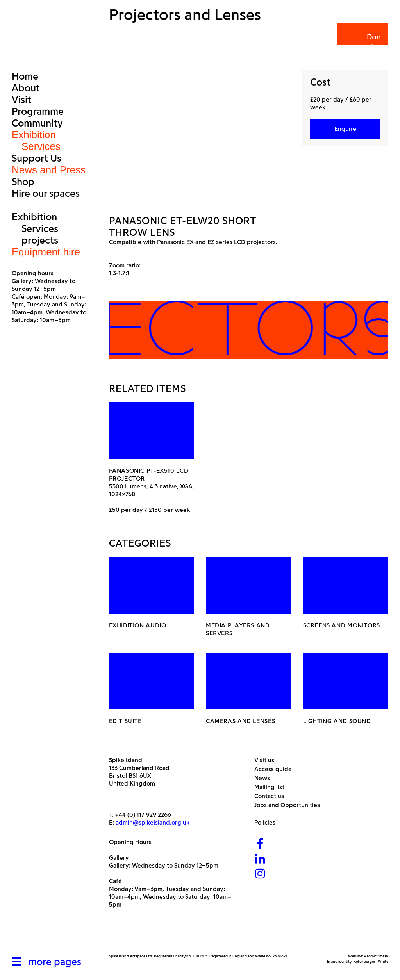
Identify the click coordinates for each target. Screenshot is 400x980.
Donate (362, 42)
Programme (38, 111)
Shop (23, 182)
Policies (268, 822)
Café (115, 881)
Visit (21, 100)
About (26, 88)
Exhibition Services (36, 141)
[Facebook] (260, 845)
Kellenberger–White (371, 961)
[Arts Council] (129, 935)
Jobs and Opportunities (290, 805)
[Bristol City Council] (187, 935)
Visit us (267, 760)
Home (25, 76)
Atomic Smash (376, 956)
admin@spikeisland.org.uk (153, 822)
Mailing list (272, 787)
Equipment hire (46, 252)
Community (37, 123)
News (265, 778)
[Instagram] (260, 874)
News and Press (49, 170)
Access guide (276, 769)
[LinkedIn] (260, 860)
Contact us (272, 796)
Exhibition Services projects (35, 228)
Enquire (345, 129)
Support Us (37, 158)
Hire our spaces (46, 193)
